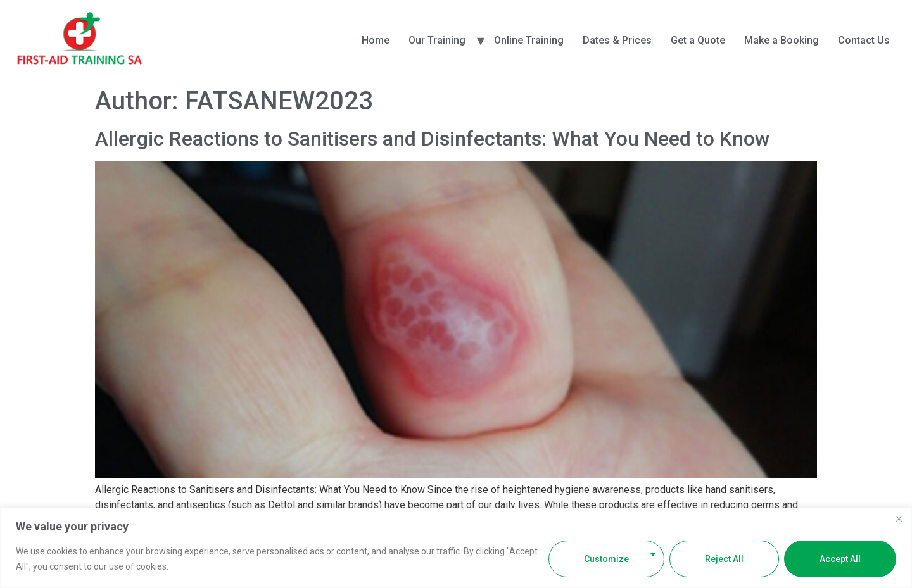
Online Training (529, 40)
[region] (456, 548)
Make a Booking (782, 40)
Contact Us (864, 40)
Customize (606, 559)
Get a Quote (698, 40)
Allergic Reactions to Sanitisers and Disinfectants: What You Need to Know (433, 139)
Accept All (840, 559)
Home (376, 40)
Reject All (724, 559)
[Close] (899, 518)
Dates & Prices (617, 40)
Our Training (437, 40)
